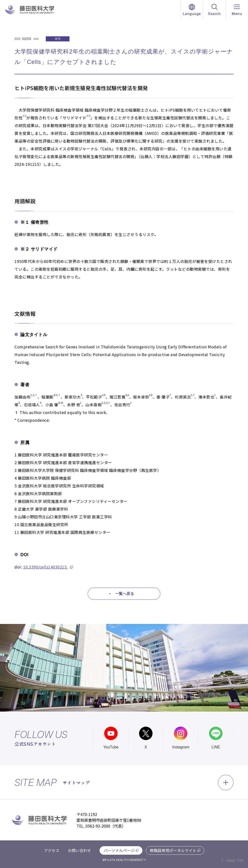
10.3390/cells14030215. (46, 567)
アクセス (52, 850)
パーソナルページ (119, 850)
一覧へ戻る (125, 594)
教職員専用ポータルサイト (173, 850)
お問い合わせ (79, 850)
